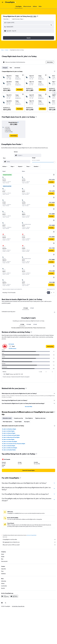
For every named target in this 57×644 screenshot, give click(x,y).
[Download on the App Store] (14, 596)
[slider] (54, 162)
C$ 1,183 (33, 16)
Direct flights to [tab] (29, 418)
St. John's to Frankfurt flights (9, 450)
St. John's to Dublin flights (8, 431)
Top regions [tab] (27, 422)
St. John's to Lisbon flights (8, 439)
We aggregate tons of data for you (29, 542)
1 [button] (49, 293)
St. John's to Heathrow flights (9, 429)
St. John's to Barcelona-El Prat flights (11, 437)
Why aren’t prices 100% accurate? (29, 545)
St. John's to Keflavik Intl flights (10, 448)
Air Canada (11, 344)
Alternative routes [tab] (7, 418)
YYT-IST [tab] (32, 308)
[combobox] (7, 19)
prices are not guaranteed (31, 535)
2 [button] (52, 293)
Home (2, 50)
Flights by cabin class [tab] (40, 418)
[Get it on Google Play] (5, 596)
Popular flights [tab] (18, 422)
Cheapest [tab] (5, 68)
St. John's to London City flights (10, 442)
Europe (7, 50)
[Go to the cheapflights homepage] (11, 2)
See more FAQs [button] (29, 407)
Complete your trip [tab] (18, 418)
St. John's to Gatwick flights (9, 433)
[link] (14, 136)
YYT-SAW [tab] (26, 308)
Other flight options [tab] (7, 422)
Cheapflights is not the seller (29, 539)
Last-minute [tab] (17, 68)
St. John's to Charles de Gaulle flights (11, 435)
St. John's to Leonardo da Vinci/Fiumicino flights (14, 444)
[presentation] (38, 16)
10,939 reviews (12, 349)
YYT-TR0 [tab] (22, 324)
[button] (3, 2)
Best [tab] (11, 68)
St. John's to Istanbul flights (9, 446)
